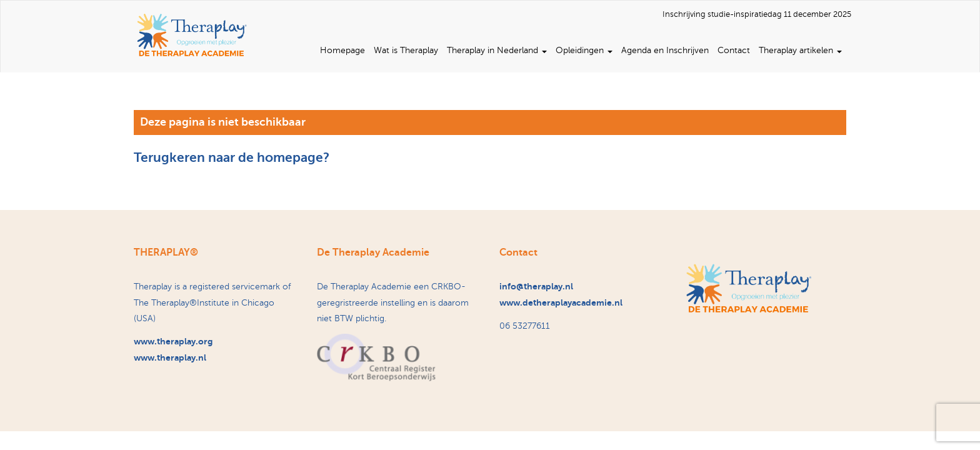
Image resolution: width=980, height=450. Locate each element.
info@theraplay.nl (536, 286)
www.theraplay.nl (170, 357)
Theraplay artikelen (800, 50)
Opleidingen (584, 50)
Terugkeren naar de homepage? (232, 157)
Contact (734, 50)
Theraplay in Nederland (497, 50)
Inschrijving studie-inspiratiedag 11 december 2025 (757, 14)
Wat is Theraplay (406, 50)
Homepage (342, 50)
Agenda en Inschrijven (665, 50)
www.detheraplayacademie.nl (561, 302)
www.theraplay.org (173, 341)
